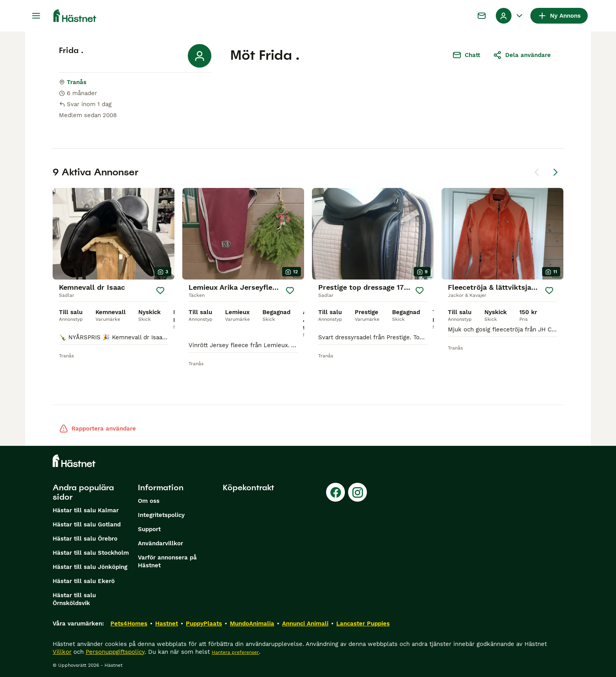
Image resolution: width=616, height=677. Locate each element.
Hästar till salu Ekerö (84, 581)
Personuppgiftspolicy (115, 652)
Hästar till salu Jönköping (90, 567)
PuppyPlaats (204, 624)
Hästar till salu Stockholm (91, 553)
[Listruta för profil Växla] (510, 16)
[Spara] (160, 291)
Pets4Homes (129, 624)
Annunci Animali (305, 624)
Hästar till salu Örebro (85, 539)
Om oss (149, 501)
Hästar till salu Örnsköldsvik (74, 599)
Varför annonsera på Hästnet (167, 561)
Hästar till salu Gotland (87, 524)
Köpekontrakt (248, 488)
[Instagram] (357, 492)
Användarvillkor (160, 543)
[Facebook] (335, 492)
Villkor (62, 652)
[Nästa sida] (555, 172)
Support (149, 529)
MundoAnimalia (252, 624)
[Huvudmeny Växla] (36, 16)
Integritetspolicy (161, 515)
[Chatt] (482, 16)
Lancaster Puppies (363, 624)
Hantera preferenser (235, 652)
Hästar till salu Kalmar (86, 510)
